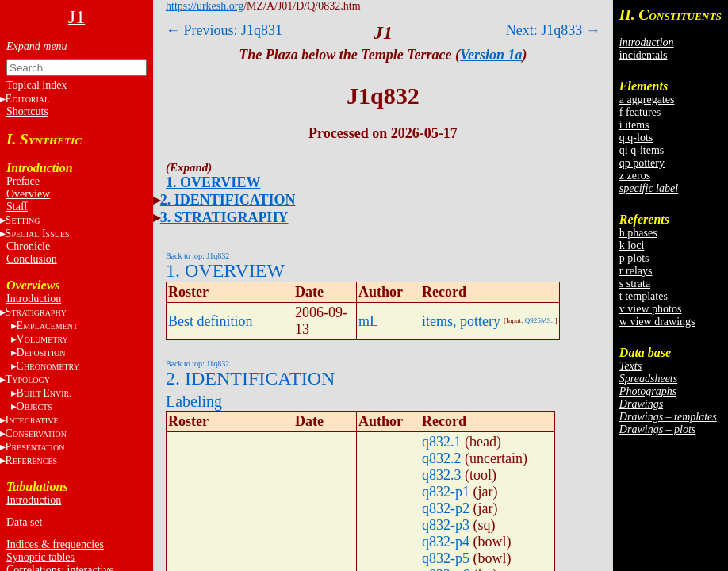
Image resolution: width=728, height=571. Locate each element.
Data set (24, 522)
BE (44, 393)
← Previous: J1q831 (224, 30)
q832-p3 (446, 525)
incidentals (644, 55)
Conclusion (32, 259)
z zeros (635, 176)
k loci (632, 245)
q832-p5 (446, 558)
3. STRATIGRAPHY (224, 217)
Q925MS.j (540, 320)
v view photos (651, 309)
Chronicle (28, 246)
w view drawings (657, 322)
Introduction (34, 299)
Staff (17, 207)
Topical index (36, 85)
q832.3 (442, 475)
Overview (28, 194)
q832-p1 (446, 492)
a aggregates (647, 100)
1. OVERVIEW (213, 182)
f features (640, 112)
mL (368, 321)
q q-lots (636, 138)
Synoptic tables (40, 557)
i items (634, 125)
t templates (644, 296)
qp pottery (642, 163)
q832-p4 (446, 542)
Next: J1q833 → (553, 30)
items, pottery (461, 321)
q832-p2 (446, 508)
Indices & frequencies (55, 544)
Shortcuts (27, 111)
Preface (23, 181)
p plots (634, 258)
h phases (638, 233)
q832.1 (442, 442)
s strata (635, 284)
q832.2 (442, 458)
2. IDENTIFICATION (228, 200)
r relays (636, 271)
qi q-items (642, 150)
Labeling (194, 401)
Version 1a (491, 55)
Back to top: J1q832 (197, 256)
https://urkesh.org (205, 6)
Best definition (211, 321)
